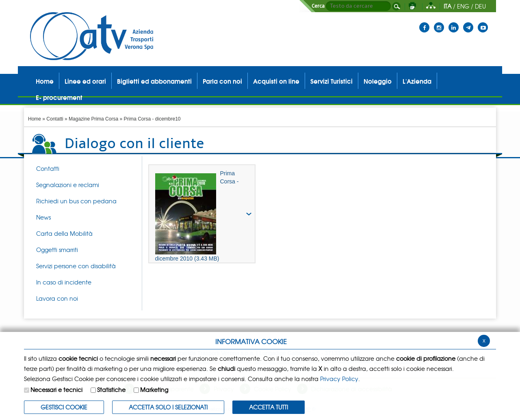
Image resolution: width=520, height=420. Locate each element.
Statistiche (111, 390)
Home (35, 119)
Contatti (55, 119)
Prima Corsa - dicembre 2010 (197, 216)
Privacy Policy (339, 379)
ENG (463, 6)
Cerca (318, 6)
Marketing (154, 390)
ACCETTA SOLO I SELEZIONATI (168, 407)
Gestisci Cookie (64, 407)
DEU (480, 6)
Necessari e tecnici (56, 390)
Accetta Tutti (269, 407)
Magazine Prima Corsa (93, 119)
